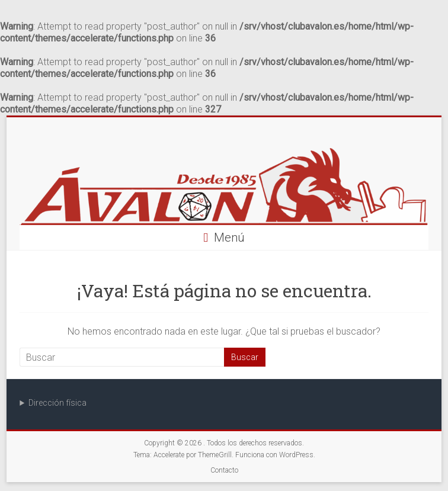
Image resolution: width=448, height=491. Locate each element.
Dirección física (57, 403)
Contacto (224, 470)
